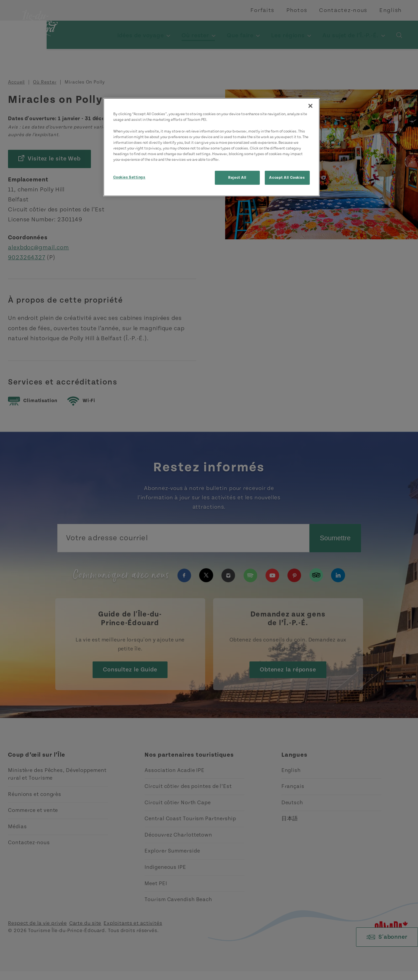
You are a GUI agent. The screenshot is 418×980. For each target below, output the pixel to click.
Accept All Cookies (287, 178)
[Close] (310, 106)
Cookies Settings (129, 177)
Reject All (237, 178)
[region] (211, 147)
